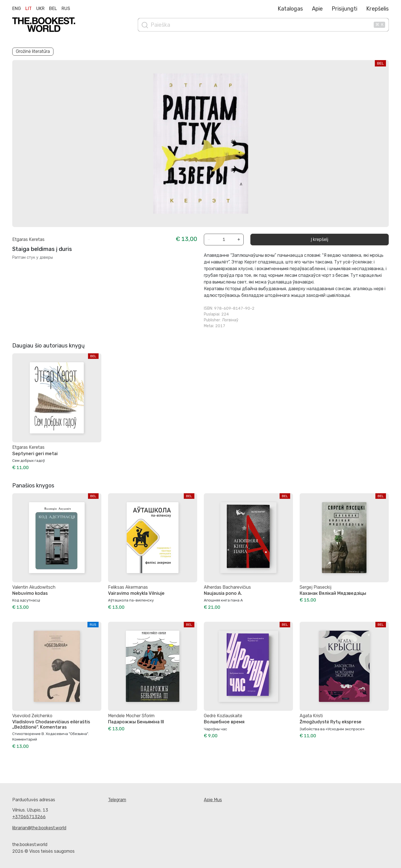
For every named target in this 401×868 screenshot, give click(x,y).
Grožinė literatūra (33, 51)
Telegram (117, 800)
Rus (66, 8)
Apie (317, 9)
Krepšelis (377, 9)
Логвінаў (230, 320)
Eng (17, 8)
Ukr (40, 8)
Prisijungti (344, 9)
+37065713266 (29, 817)
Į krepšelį (320, 239)
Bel (53, 8)
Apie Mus (213, 800)
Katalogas (290, 9)
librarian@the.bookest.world (39, 828)
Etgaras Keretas (28, 239)
